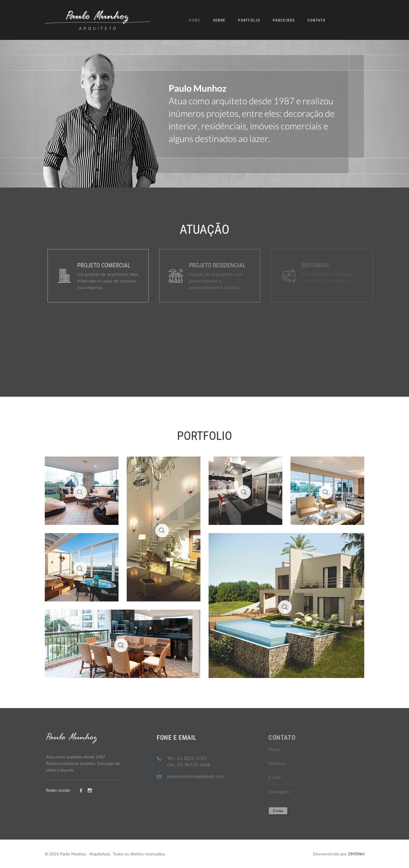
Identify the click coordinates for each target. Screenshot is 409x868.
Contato (317, 20)
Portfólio (249, 20)
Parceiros (284, 20)
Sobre (219, 20)
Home (195, 20)
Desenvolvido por (339, 854)
